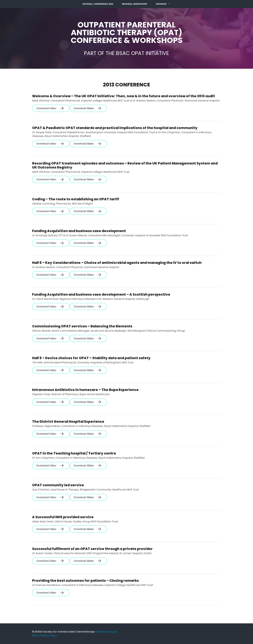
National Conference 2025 (98, 4)
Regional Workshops (134, 4)
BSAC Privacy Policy (45, 636)
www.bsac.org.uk (106, 632)
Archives (161, 4)
